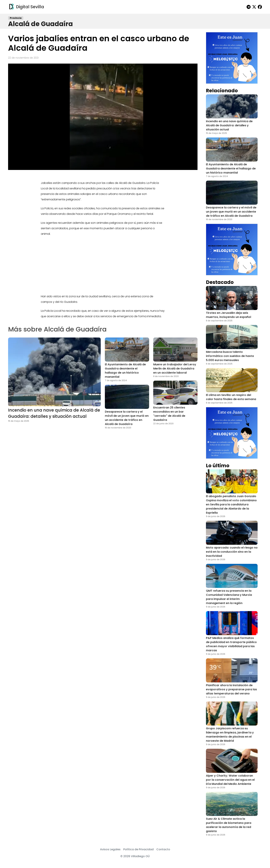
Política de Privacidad (138, 849)
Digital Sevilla (26, 7)
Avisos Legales (110, 849)
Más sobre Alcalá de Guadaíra (57, 329)
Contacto (163, 849)
